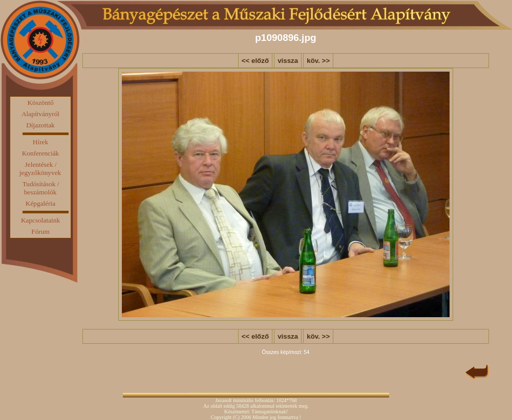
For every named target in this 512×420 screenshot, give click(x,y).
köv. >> (318, 61)
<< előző (255, 61)
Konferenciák (41, 153)
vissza (288, 61)
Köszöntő (40, 103)
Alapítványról (40, 114)
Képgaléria (40, 203)
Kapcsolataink (40, 220)
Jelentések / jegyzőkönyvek (40, 169)
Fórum (40, 231)
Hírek (40, 142)
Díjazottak (40, 125)
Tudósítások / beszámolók (41, 188)
